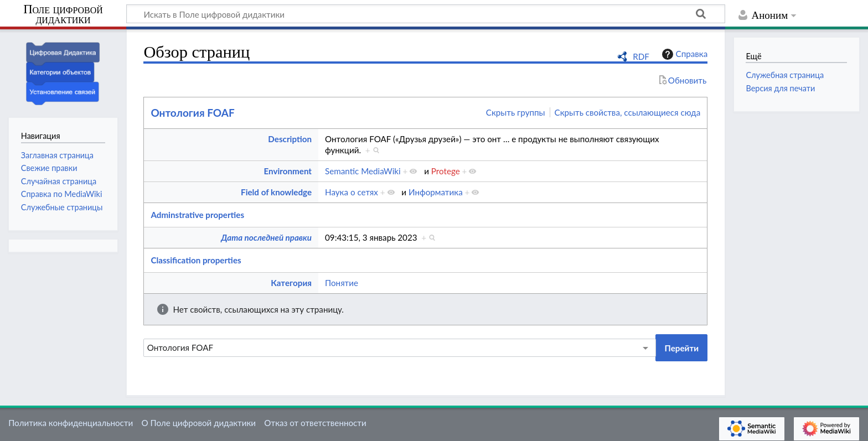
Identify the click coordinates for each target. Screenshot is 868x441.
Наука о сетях (352, 192)
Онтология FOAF (192, 113)
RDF (641, 56)
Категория (291, 283)
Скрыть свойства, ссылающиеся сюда (628, 112)
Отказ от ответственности (315, 423)
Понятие (342, 283)
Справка (684, 54)
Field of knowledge (276, 192)
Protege (446, 171)
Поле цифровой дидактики (63, 15)
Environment (288, 171)
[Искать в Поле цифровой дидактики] (426, 14)
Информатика (436, 192)
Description (290, 139)
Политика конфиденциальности (71, 423)
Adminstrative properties (197, 215)
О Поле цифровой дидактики (198, 423)
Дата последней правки (266, 237)
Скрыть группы (516, 112)
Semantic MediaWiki (363, 171)
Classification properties (196, 260)
